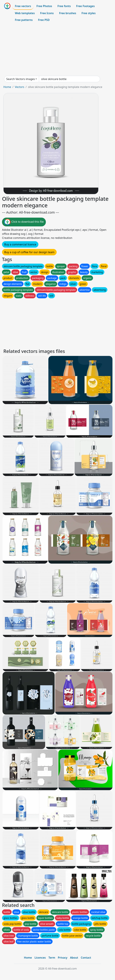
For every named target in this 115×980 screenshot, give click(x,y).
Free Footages (85, 6)
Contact (86, 958)
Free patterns (24, 20)
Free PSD (44, 20)
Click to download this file (24, 222)
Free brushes (68, 13)
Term (52, 958)
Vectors (19, 87)
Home (7, 87)
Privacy (63, 958)
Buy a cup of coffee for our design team (29, 252)
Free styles (89, 13)
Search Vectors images (21, 79)
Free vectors (23, 6)
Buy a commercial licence (20, 244)
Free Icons (47, 13)
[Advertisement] (57, 50)
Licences (40, 958)
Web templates (25, 13)
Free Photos (44, 6)
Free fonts (64, 6)
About (74, 958)
